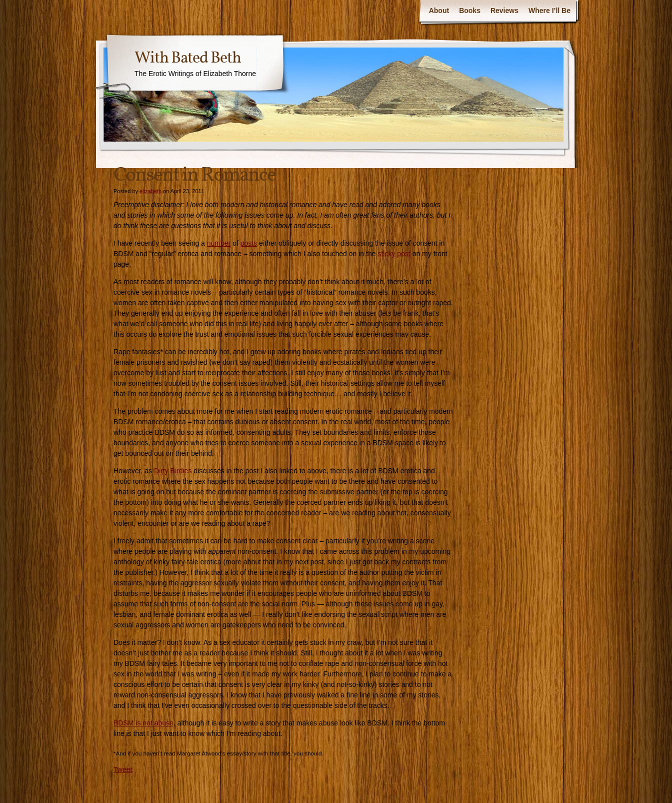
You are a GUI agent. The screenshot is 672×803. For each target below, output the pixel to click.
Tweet (123, 769)
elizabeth (150, 191)
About (439, 11)
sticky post (394, 254)
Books (470, 11)
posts (249, 243)
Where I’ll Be (549, 11)
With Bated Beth (188, 59)
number (219, 243)
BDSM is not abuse (143, 723)
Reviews (504, 11)
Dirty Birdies (173, 471)
